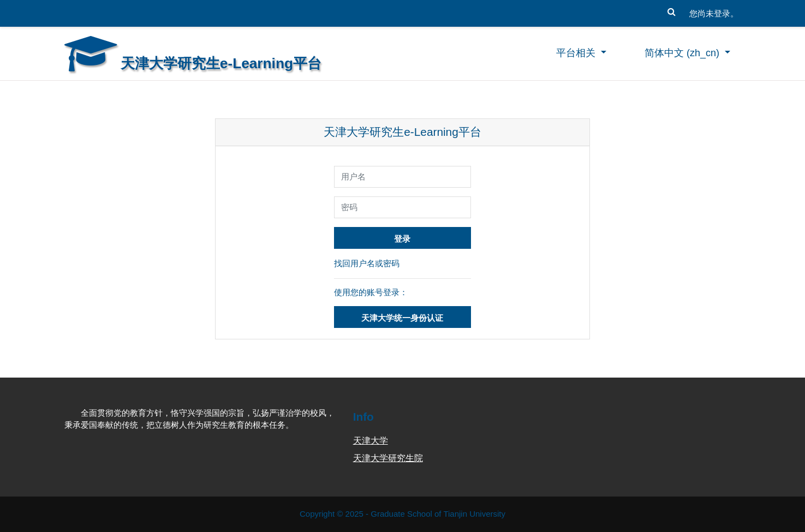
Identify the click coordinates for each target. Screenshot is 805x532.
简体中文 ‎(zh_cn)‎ (683, 53)
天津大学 (371, 441)
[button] (672, 9)
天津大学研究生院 (388, 458)
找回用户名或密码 (367, 263)
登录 (402, 239)
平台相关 (577, 53)
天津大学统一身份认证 (402, 318)
